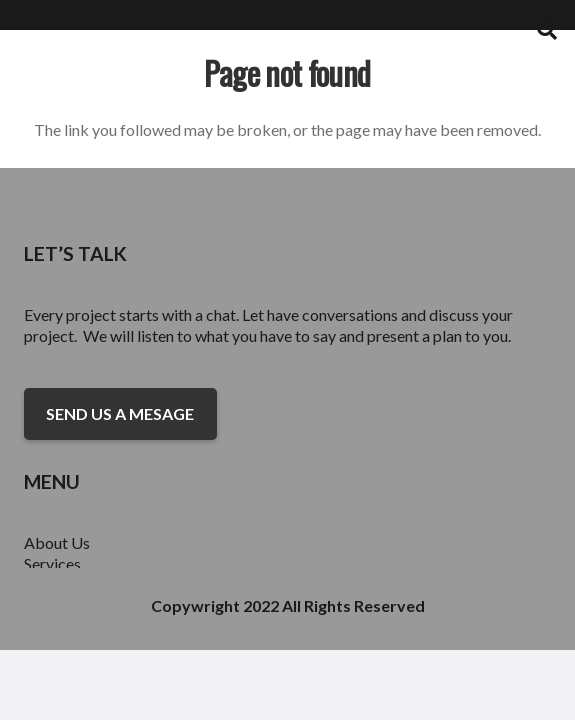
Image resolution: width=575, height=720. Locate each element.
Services (52, 563)
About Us (57, 542)
